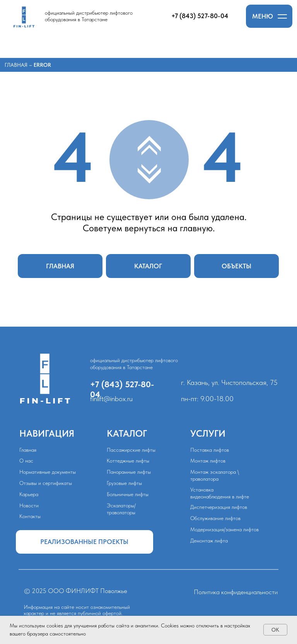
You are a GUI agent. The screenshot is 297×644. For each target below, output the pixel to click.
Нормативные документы (48, 472)
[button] (269, 16)
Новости (29, 505)
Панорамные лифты (129, 472)
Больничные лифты (128, 494)
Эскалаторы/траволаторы (121, 509)
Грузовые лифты (124, 483)
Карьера (29, 494)
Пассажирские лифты (131, 450)
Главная (17, 65)
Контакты (30, 516)
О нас (26, 461)
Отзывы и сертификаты (46, 483)
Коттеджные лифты (128, 461)
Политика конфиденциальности (236, 592)
